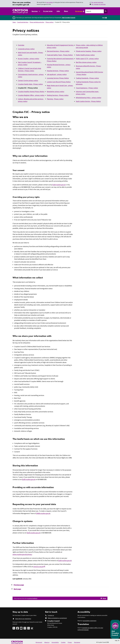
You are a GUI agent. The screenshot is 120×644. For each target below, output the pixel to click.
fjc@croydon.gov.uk (59, 185)
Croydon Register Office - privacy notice (31, 95)
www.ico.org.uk (38, 567)
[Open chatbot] (115, 629)
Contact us (51, 615)
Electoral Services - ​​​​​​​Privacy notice (58, 51)
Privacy (70, 642)
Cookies (63, 642)
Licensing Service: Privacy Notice (58, 78)
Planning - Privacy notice (55, 99)
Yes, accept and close (97, 2)
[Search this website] (106, 11)
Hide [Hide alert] (104, 18)
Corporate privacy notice (26, 49)
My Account (79, 11)
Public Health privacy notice (85, 55)
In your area (48, 11)
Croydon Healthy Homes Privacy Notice (31, 92)
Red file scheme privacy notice (86, 62)
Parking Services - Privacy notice (58, 95)
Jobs (58, 11)
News (66, 11)
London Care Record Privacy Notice (59, 82)
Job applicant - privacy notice (57, 74)
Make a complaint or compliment (57, 618)
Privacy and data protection (37, 22)
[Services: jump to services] (36, 11)
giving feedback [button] (33, 598)
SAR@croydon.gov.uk (43, 513)
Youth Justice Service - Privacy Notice (88, 101)
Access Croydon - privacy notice (28, 59)
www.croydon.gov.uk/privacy (22, 554)
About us (47, 642)
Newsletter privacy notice (55, 92)
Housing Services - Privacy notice (58, 71)
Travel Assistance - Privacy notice (87, 88)
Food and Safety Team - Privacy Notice (60, 55)
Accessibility (55, 642)
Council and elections (23, 22)
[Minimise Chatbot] (117, 641)
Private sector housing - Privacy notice (89, 51)
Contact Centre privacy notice (28, 80)
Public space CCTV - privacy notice (87, 59)
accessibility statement (90, 621)
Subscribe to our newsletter (23, 619)
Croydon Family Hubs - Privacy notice (30, 84)
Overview (21, 45)
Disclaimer (77, 642)
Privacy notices (50, 22)
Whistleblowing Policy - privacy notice (88, 98)
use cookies (50, 2)
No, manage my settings (99, 4)
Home (14, 22)
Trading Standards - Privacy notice (87, 78)
